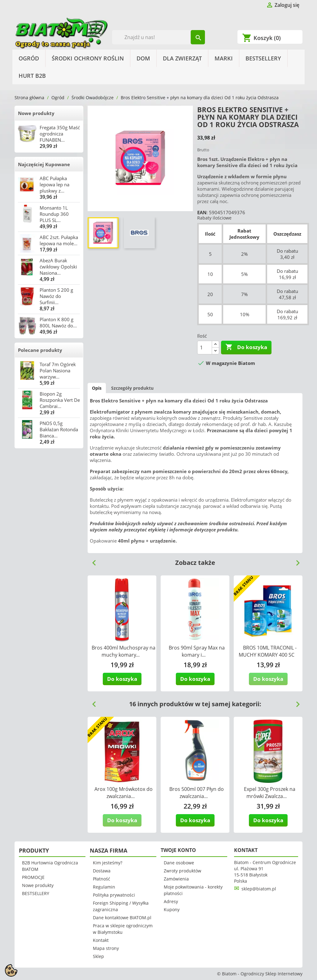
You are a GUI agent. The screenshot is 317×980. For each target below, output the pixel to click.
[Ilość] (205, 348)
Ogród (29, 58)
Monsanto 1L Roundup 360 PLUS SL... (54, 214)
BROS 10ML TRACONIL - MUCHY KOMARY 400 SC (268, 651)
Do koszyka (246, 347)
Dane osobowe (179, 863)
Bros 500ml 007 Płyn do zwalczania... (197, 793)
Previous (92, 561)
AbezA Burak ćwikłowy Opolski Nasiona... (58, 267)
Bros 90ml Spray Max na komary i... (197, 651)
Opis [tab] (97, 388)
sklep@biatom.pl (259, 889)
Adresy (171, 901)
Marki (224, 58)
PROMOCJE (33, 877)
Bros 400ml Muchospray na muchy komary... (124, 651)
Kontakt (101, 940)
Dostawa (102, 871)
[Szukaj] (159, 37)
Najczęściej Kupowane (44, 164)
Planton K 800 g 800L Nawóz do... (58, 322)
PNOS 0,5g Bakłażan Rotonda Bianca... (59, 429)
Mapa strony (106, 948)
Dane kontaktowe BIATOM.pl (122, 918)
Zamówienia (176, 879)
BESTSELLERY (263, 58)
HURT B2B (32, 76)
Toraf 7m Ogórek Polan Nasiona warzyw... (58, 370)
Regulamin (104, 887)
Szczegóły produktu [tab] (132, 388)
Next (295, 561)
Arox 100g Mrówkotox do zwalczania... (124, 793)
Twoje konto (178, 850)
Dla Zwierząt (182, 58)
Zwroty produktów (182, 871)
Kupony (172, 909)
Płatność (102, 879)
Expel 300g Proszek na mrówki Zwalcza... (270, 793)
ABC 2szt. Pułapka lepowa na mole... (59, 240)
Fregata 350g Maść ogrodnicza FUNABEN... (60, 134)
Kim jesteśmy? (108, 863)
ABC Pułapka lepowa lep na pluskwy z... (54, 184)
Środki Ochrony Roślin (88, 58)
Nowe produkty (36, 113)
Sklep (98, 956)
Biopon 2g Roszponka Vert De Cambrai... (60, 400)
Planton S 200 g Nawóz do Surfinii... (56, 296)
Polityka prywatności (114, 895)
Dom (143, 58)
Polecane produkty (40, 350)
